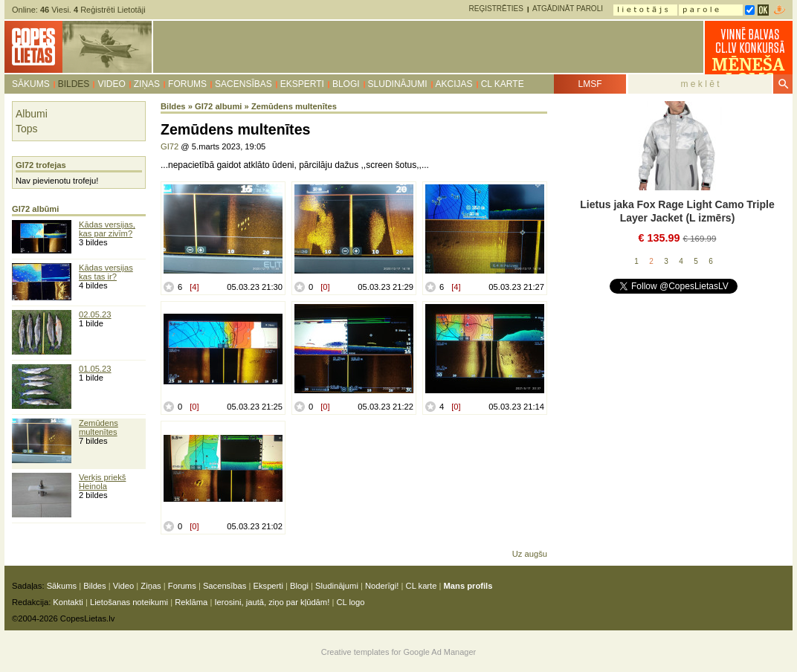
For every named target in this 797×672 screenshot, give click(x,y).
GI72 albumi (218, 106)
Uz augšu (530, 554)
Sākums (31, 84)
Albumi (32, 114)
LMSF (590, 84)
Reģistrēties (496, 9)
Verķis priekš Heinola (102, 482)
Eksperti (302, 84)
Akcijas (454, 84)
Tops (27, 129)
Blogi (346, 84)
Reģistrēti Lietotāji (110, 10)
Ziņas (147, 84)
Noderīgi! (382, 586)
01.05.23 (95, 369)
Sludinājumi (398, 84)
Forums (187, 84)
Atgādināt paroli (568, 9)
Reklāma (191, 602)
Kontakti (68, 602)
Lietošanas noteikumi (129, 602)
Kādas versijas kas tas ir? (106, 272)
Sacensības (243, 84)
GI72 (170, 146)
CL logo (350, 602)
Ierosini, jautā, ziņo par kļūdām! (272, 602)
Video (111, 84)
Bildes (74, 84)
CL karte (503, 84)
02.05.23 (95, 314)
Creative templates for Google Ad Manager (399, 652)
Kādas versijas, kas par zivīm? (107, 229)
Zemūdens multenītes (99, 427)
